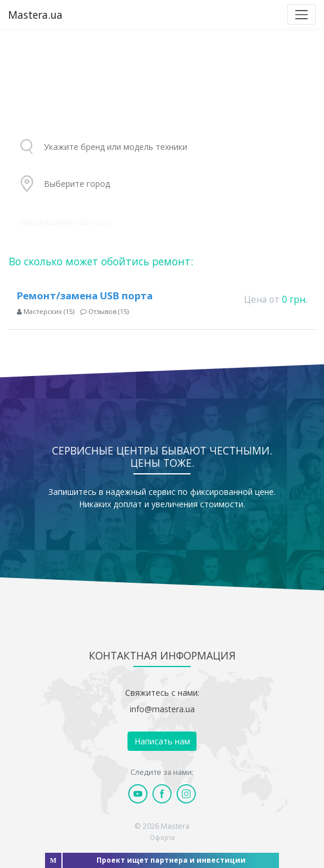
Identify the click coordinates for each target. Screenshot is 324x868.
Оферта (162, 837)
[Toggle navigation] (301, 14)
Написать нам (162, 741)
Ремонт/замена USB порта (85, 295)
